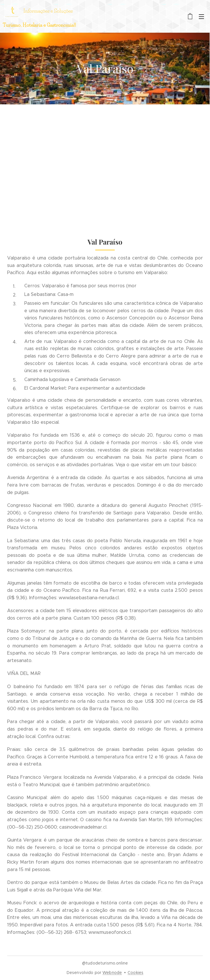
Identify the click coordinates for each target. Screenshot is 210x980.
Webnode (112, 973)
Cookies (135, 973)
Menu (201, 17)
